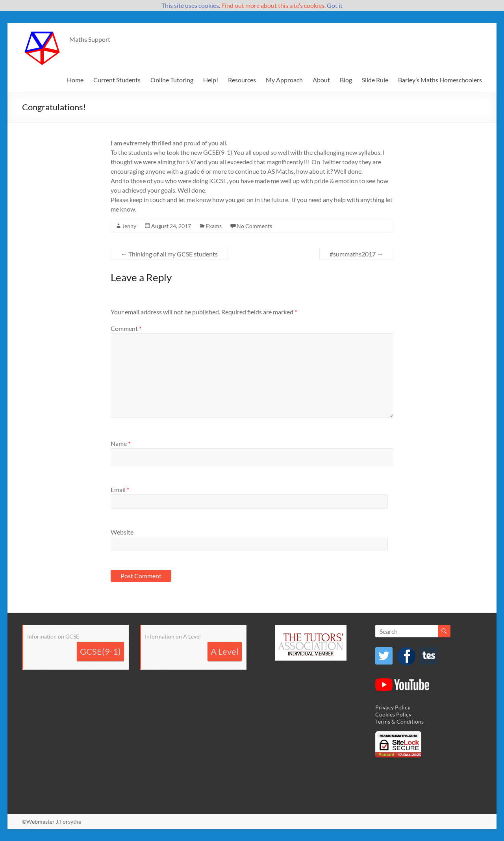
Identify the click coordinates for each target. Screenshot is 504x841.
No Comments (254, 226)
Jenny (129, 226)
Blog (346, 80)
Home (75, 80)
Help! (211, 80)
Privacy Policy (393, 707)
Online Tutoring (172, 80)
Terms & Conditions (399, 721)
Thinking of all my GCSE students (169, 254)
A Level (225, 651)
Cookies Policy (393, 714)
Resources (242, 80)
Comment (126, 328)
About (321, 80)
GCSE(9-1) (100, 651)
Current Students (117, 80)
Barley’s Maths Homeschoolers (440, 80)
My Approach (284, 80)
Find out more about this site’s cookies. (273, 5)
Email (120, 489)
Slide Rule (375, 80)
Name (120, 443)
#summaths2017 (356, 254)
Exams (214, 226)
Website (122, 532)
